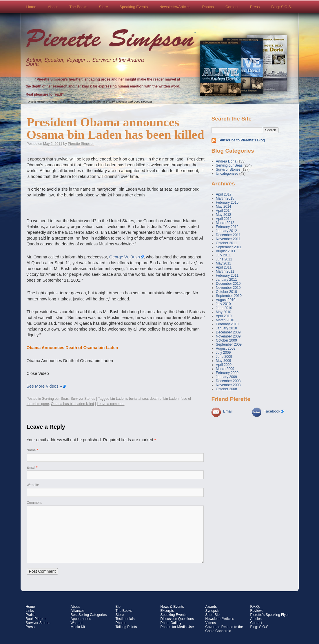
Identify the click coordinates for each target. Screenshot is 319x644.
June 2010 (224, 308)
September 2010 (229, 296)
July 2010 (223, 304)
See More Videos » (44, 386)
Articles (256, 619)
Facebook (272, 411)
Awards (211, 607)
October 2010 (226, 292)
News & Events (172, 607)
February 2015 (227, 202)
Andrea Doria (226, 161)
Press (255, 7)
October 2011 (226, 243)
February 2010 (227, 324)
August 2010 (226, 300)
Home (31, 7)
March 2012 (225, 223)
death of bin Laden (164, 399)
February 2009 (227, 373)
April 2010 (224, 316)
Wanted (77, 623)
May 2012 (224, 215)
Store (103, 7)
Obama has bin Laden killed (73, 404)
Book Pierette (36, 619)
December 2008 (228, 381)
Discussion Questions (177, 619)
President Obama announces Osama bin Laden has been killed (115, 128)
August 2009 (226, 349)
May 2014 (224, 207)
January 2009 (226, 377)
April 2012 (224, 219)
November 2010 (228, 288)
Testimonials (125, 619)
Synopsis (213, 611)
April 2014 (224, 211)
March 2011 (225, 271)
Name (32, 450)
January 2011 (226, 280)
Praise (31, 615)
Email (32, 468)
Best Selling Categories (89, 615)
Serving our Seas (55, 399)
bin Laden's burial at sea (129, 399)
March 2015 (225, 198)
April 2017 (224, 194)
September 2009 (229, 344)
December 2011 (228, 235)
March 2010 (225, 320)
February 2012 (227, 227)
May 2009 (224, 361)
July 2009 (223, 353)
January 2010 (226, 328)
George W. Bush (125, 257)
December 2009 (228, 332)
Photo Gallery (171, 623)
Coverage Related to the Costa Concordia (224, 629)
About (53, 7)
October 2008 (226, 389)
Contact (232, 7)
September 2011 (229, 247)
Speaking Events (134, 7)
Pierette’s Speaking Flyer (270, 615)
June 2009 (224, 357)
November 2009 (228, 336)
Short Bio (213, 615)
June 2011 (224, 259)
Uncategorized (227, 174)
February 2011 (227, 276)
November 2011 (228, 239)
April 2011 (224, 267)
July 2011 (223, 255)
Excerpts (167, 611)
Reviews (257, 611)
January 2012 (226, 231)
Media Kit (78, 627)
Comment (34, 503)
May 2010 (224, 312)
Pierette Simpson (110, 41)
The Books (78, 7)
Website (33, 485)
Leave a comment (111, 404)
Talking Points (126, 627)
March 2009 (225, 369)
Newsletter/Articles (175, 7)
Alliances (78, 611)
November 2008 (228, 385)
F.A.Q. (255, 607)
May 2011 (224, 263)
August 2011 (226, 251)
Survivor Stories (83, 399)
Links (30, 611)
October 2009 (226, 340)
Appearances (81, 619)
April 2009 (224, 365)
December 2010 (228, 284)
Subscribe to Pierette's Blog (242, 140)
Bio (118, 607)
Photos (208, 7)
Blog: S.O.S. (282, 7)
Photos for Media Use (177, 627)
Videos (211, 623)
